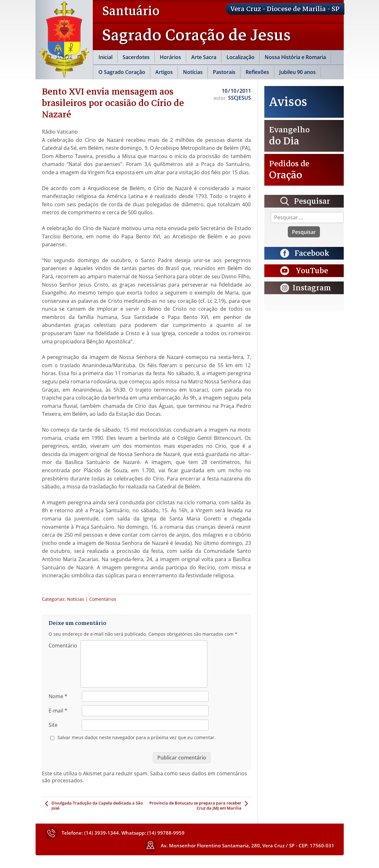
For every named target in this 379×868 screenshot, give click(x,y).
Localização (240, 57)
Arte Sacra (204, 57)
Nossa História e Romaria (295, 57)
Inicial (105, 57)
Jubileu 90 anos (298, 72)
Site (53, 725)
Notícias (193, 72)
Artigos (164, 72)
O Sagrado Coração (122, 72)
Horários (170, 57)
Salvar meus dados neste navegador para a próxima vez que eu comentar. (137, 738)
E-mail (58, 711)
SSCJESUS (240, 98)
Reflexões (257, 72)
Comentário (63, 646)
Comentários (103, 599)
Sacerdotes (136, 57)
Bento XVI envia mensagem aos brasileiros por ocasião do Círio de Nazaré (113, 103)
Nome (58, 696)
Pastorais (224, 72)
